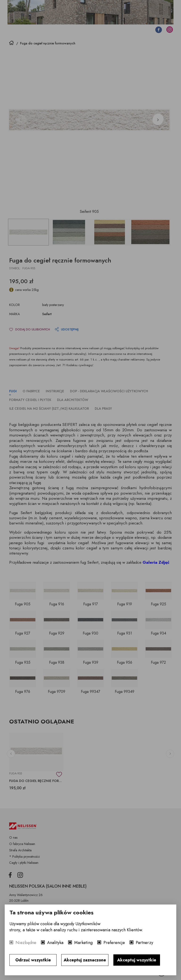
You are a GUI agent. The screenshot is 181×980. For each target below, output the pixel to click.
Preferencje (114, 943)
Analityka (55, 943)
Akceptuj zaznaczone (85, 960)
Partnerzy (144, 943)
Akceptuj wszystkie (137, 960)
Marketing (83, 943)
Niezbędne (26, 943)
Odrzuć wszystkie (33, 960)
